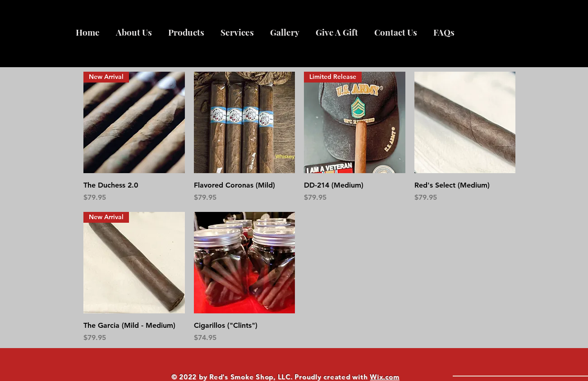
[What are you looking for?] (510, 364)
